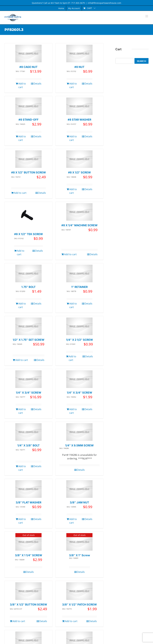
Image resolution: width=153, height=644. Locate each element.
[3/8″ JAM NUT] (79, 489)
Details (38, 84)
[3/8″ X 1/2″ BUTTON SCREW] (28, 591)
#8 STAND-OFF (29, 120)
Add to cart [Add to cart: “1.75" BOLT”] (22, 305)
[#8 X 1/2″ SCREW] (79, 159)
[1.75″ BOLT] (28, 273)
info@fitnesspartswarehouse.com (104, 3)
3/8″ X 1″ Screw (79, 555)
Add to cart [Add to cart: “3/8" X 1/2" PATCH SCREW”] (71, 621)
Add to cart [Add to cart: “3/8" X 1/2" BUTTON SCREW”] (19, 621)
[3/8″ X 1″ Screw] (79, 542)
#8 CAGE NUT (28, 67)
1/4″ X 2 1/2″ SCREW (79, 340)
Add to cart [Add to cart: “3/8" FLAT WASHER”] (22, 521)
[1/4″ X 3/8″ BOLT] (28, 432)
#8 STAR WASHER (79, 120)
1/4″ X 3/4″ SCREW (29, 393)
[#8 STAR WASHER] (79, 106)
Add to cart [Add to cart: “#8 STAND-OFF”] (22, 138)
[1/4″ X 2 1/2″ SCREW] (79, 326)
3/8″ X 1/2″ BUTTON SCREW (28, 605)
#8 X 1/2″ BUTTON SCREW (29, 172)
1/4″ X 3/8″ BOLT (28, 445)
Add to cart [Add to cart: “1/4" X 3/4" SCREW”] (22, 411)
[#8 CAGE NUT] (28, 54)
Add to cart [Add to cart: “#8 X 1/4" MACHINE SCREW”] (70, 254)
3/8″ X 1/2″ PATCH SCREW (79, 605)
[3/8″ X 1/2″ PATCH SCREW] (79, 591)
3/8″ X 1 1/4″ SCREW (29, 555)
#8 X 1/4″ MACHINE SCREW (79, 225)
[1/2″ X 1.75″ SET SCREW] (28, 326)
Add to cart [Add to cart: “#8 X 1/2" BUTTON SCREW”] (20, 193)
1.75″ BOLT (28, 287)
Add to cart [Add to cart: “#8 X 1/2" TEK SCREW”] (21, 253)
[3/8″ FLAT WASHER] (28, 489)
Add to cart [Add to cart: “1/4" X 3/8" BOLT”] (22, 468)
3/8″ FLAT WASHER (29, 502)
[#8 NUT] (79, 54)
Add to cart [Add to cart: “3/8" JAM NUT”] (73, 521)
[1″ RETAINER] (79, 273)
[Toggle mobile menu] (147, 16)
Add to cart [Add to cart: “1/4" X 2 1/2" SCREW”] (72, 358)
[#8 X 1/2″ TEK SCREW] (28, 216)
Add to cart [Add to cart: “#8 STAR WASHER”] (73, 138)
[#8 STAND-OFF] (28, 106)
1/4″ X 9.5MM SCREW (79, 445)
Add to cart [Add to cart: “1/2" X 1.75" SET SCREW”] (22, 360)
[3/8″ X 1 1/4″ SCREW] (28, 542)
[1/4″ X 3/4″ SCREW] (28, 379)
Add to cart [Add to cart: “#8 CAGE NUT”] (22, 85)
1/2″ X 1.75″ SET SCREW (29, 340)
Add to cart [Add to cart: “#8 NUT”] (73, 85)
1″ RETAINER (79, 287)
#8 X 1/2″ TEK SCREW (29, 234)
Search (141, 61)
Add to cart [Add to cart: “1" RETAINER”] (73, 305)
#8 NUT (79, 67)
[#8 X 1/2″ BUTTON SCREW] (28, 159)
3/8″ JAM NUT (79, 502)
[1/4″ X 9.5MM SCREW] (79, 432)
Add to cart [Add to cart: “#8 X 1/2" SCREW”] (73, 191)
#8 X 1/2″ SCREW (79, 172)
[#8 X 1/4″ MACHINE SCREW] (79, 212)
